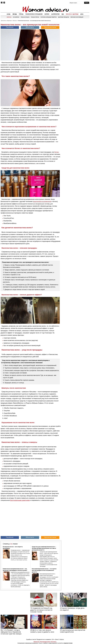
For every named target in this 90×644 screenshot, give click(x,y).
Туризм (21, 14)
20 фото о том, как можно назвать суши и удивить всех (42, 631)
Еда (63, 14)
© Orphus (61, 639)
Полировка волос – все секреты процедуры (13, 547)
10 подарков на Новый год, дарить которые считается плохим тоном (41, 610)
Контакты (54, 642)
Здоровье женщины (63, 17)
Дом (82, 14)
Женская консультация (77, 17)
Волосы (9, 17)
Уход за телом (35, 17)
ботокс (57, 152)
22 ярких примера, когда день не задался (72, 609)
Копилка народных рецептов (49, 17)
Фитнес (47, 14)
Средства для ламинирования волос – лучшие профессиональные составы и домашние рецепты (44, 548)
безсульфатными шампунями (20, 500)
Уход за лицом (25, 17)
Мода (9, 14)
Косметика (16, 17)
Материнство (55, 14)
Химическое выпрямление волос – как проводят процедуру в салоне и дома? (15, 570)
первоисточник (68, 643)
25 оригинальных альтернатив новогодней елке (73, 631)
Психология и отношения (34, 14)
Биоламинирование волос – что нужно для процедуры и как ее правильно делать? (44, 570)
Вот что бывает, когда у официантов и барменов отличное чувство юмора (11, 632)
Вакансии (36, 642)
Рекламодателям (45, 642)
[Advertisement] (76, 33)
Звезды (15, 14)
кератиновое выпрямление (42, 202)
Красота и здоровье (72, 14)
